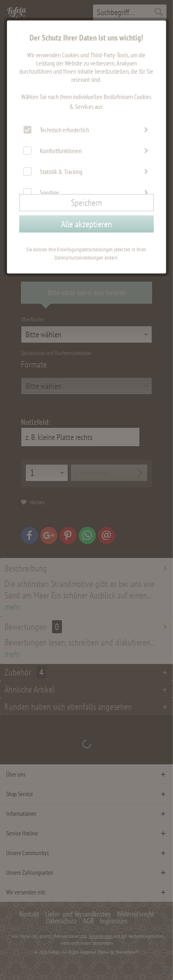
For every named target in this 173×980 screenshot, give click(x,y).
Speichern (86, 203)
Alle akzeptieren (86, 224)
